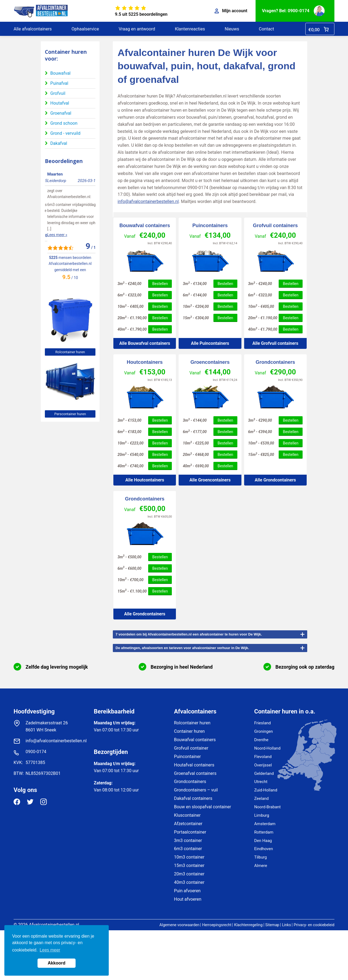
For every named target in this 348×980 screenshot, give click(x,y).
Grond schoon (64, 123)
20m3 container (189, 874)
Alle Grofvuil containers (275, 343)
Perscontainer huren (70, 414)
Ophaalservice (85, 29)
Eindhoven (264, 849)
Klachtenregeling (248, 925)
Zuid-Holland (266, 790)
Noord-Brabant (267, 807)
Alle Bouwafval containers (145, 343)
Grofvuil (58, 93)
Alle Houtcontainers (145, 480)
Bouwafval (60, 73)
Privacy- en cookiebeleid (314, 925)
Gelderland (264, 774)
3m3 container (188, 840)
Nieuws (232, 29)
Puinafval (59, 83)
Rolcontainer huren (70, 352)
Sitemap (272, 925)
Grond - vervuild (65, 133)
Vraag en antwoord (137, 29)
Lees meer (50, 950)
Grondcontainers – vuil (196, 790)
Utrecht (261, 782)
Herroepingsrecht (217, 925)
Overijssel (263, 765)
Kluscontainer (187, 815)
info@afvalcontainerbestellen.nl (148, 201)
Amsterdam (265, 824)
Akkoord (57, 963)
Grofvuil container (191, 748)
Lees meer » (55, 223)
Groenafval (61, 113)
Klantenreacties (190, 29)
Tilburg (260, 857)
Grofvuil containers (275, 226)
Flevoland (263, 757)
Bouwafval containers (145, 226)
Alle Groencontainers (210, 480)
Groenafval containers (195, 773)
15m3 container (189, 865)
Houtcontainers (145, 362)
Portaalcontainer (190, 832)
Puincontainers (210, 226)
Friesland (262, 723)
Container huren (189, 731)
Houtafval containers (194, 765)
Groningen (264, 731)
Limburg (262, 815)
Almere (261, 866)
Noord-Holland (267, 748)
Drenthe (261, 740)
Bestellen (160, 284)
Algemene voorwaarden (179, 925)
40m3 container (189, 882)
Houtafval (60, 103)
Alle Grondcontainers (275, 480)
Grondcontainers (275, 362)
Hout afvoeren (188, 899)
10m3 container (189, 857)
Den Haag (263, 841)
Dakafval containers (193, 798)
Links (286, 925)
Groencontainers (210, 362)
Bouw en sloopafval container (203, 807)
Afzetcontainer (188, 824)
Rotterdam (264, 832)
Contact (266, 29)
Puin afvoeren (187, 891)
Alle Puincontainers (210, 343)
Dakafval (59, 143)
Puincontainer (187, 757)
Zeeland (261, 799)
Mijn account (231, 11)
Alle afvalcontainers (33, 29)
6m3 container (188, 849)
